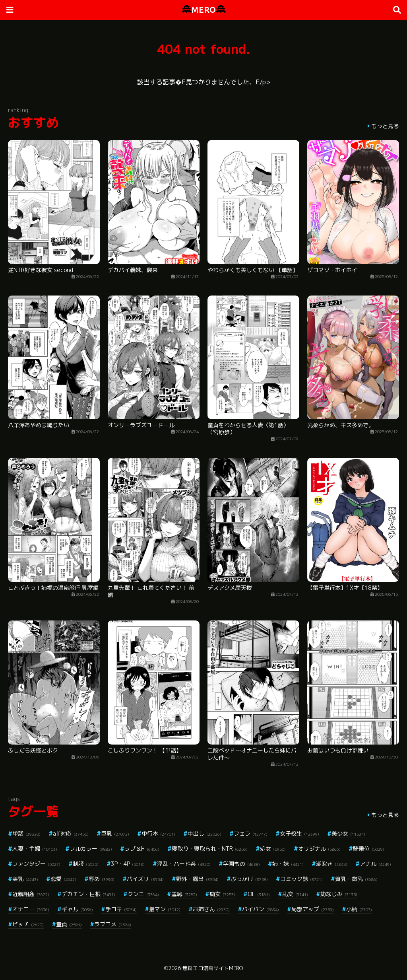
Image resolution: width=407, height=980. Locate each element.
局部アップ (313, 909)
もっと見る (385, 126)
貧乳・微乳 (356, 879)
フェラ (251, 833)
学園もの (241, 864)
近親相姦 (31, 894)
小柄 (359, 909)
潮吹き (332, 864)
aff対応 (71, 833)
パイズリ (145, 879)
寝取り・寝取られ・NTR (210, 849)
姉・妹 (288, 864)
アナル (375, 864)
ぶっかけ (249, 879)
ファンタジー (36, 864)
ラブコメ (113, 924)
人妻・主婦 (35, 849)
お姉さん (211, 909)
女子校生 (299, 833)
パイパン (261, 909)
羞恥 (184, 894)
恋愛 (63, 879)
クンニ (143, 894)
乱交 (295, 894)
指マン (165, 909)
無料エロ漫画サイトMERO (213, 968)
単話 (26, 833)
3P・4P (128, 864)
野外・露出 (197, 879)
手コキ (121, 909)
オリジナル (319, 849)
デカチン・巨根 (88, 894)
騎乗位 (369, 849)
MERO (204, 10)
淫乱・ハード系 (184, 864)
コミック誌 (301, 879)
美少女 (348, 833)
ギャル (77, 909)
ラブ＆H (142, 849)
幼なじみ (339, 894)
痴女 (222, 894)
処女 (273, 849)
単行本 (158, 833)
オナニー (31, 909)
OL (259, 894)
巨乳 (115, 833)
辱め (102, 879)
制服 (86, 864)
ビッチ (28, 924)
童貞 (69, 924)
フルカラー (91, 849)
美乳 (25, 879)
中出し (204, 833)
